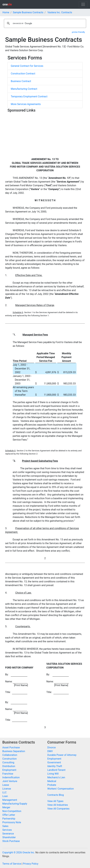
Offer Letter (9, 815)
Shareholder (9, 837)
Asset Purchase (11, 747)
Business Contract (21, 81)
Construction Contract (23, 74)
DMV (50, 751)
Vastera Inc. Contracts (60, 12)
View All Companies (58, 809)
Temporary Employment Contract (29, 96)
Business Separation (14, 751)
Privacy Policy (31, 864)
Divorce (51, 747)
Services (7, 830)
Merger (6, 807)
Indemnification (11, 777)
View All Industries (58, 805)
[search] (45, 23)
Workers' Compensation (61, 789)
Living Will (53, 774)
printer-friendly (78, 32)
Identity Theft (55, 766)
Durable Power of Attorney (62, 755)
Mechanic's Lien (56, 777)
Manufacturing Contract (24, 89)
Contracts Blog (56, 795)
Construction (10, 759)
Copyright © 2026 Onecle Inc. (19, 852)
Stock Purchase (11, 841)
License (7, 789)
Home (6, 12)
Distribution (9, 766)
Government (54, 762)
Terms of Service (12, 864)
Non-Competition (12, 811)
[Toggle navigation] (83, 4)
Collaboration (10, 755)
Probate (52, 785)
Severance (8, 834)
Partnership (9, 819)
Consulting (8, 762)
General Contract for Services (27, 66)
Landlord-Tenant (56, 770)
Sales (5, 826)
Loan (5, 796)
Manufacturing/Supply (15, 804)
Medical (52, 781)
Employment (9, 770)
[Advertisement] (45, 136)
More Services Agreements (26, 104)
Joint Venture (10, 781)
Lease (6, 785)
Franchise (8, 774)
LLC (4, 792)
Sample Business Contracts (28, 12)
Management (10, 800)
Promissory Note (12, 822)
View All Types (55, 801)
